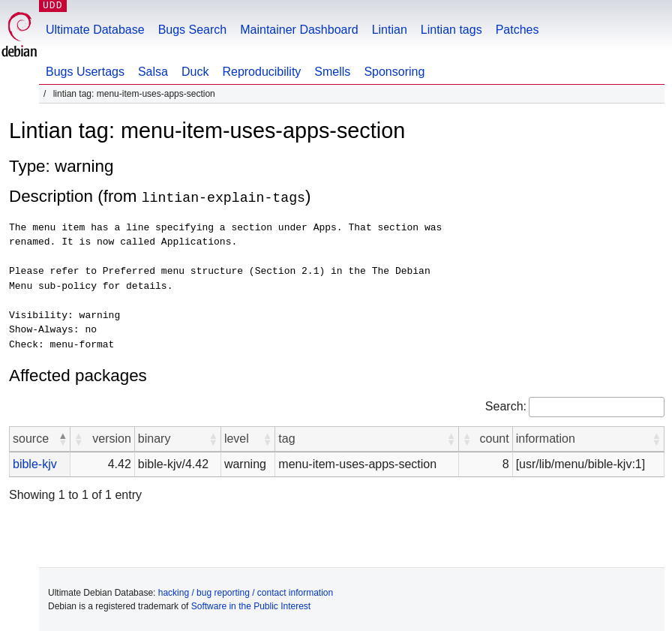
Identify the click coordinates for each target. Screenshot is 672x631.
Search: (506, 406)
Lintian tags (451, 30)
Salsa (153, 72)
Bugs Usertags (85, 72)
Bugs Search (193, 30)
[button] (62, 438)
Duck (195, 72)
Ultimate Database (95, 30)
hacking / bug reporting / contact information (246, 592)
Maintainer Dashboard (299, 30)
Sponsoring (394, 72)
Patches (517, 30)
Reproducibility (261, 72)
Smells (332, 72)
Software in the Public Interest (251, 605)
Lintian (390, 30)
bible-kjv (35, 463)
